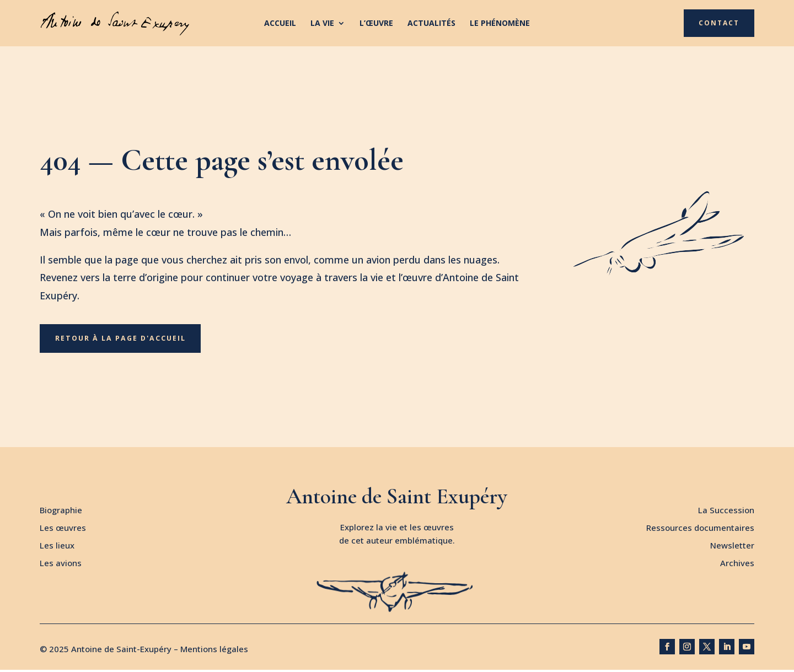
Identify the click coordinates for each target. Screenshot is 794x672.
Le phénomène (500, 24)
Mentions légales (214, 651)
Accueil (280, 24)
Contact (719, 23)
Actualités (431, 24)
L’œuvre (376, 24)
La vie (322, 24)
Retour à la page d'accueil (122, 340)
